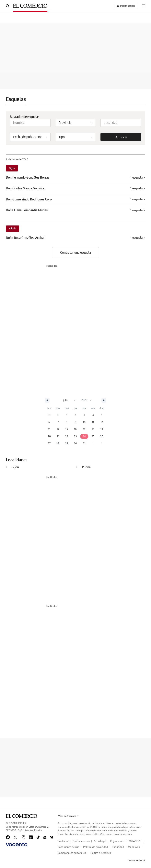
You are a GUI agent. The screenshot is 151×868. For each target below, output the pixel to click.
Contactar (63, 841)
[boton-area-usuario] (126, 6)
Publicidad (118, 847)
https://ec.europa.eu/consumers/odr (113, 834)
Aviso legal (100, 841)
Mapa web (134, 847)
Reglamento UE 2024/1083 (126, 841)
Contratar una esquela (75, 253)
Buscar (121, 137)
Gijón (12, 168)
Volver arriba (137, 860)
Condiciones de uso (68, 847)
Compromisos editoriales (72, 853)
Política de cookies (100, 853)
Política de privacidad (96, 847)
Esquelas (16, 99)
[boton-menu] (144, 6)
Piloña (13, 229)
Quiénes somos (81, 841)
